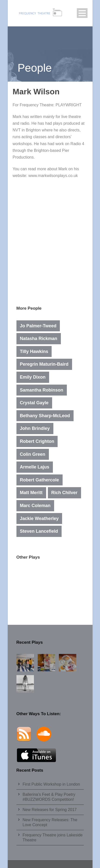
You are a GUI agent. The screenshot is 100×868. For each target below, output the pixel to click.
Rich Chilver (64, 493)
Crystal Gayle (34, 403)
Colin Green (33, 454)
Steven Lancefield (39, 531)
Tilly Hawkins (34, 351)
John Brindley (35, 428)
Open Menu (82, 13)
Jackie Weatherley (39, 519)
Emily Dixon (33, 377)
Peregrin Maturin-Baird (44, 364)
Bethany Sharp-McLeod (45, 416)
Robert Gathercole (40, 480)
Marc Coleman (35, 506)
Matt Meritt (31, 493)
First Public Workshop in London (51, 784)
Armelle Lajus (35, 467)
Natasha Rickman (39, 339)
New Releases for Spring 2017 (50, 810)
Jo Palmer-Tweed (38, 326)
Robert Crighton (37, 441)
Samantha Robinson (42, 390)
